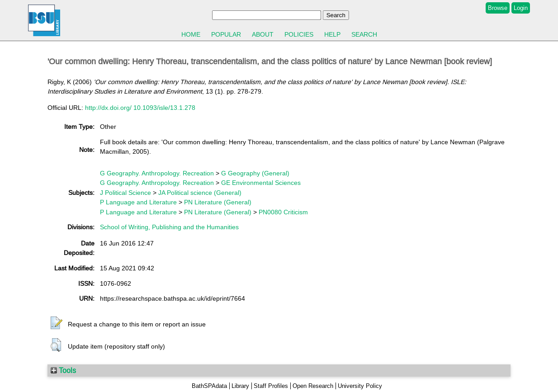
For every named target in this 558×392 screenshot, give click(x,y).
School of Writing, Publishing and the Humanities (169, 227)
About (263, 34)
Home (191, 34)
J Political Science (125, 193)
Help (332, 34)
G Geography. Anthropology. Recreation (157, 173)
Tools (63, 370)
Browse (498, 8)
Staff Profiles (271, 386)
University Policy (360, 386)
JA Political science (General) (200, 193)
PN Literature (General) (218, 202)
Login (521, 8)
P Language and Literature (138, 202)
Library (240, 386)
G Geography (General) (255, 173)
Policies (299, 34)
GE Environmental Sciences (261, 183)
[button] (57, 323)
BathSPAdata (209, 386)
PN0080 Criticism (283, 212)
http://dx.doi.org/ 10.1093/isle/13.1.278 (140, 108)
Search (364, 34)
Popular (226, 34)
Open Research (313, 386)
